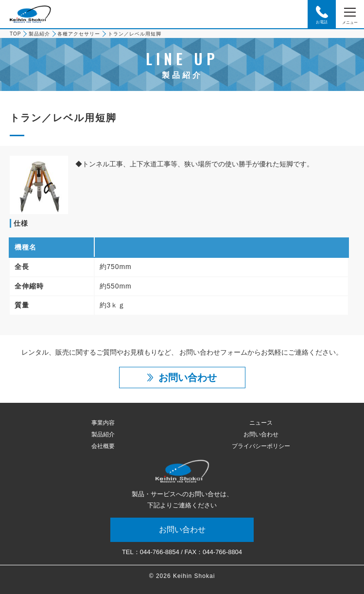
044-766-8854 (160, 552)
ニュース (261, 423)
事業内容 (103, 423)
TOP (15, 34)
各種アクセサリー (79, 34)
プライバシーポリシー (261, 446)
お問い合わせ (261, 434)
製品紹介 (39, 34)
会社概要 (103, 446)
